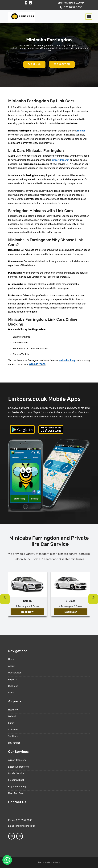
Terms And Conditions (49, 863)
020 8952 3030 (71, 7)
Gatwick (12, 716)
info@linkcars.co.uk (71, 3)
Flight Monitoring (17, 787)
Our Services (15, 673)
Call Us (34, 64)
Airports (12, 679)
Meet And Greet (16, 793)
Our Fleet (13, 686)
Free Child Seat (16, 780)
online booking (67, 360)
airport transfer (60, 160)
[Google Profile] (31, 3)
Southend (13, 736)
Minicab (81, 131)
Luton (11, 723)
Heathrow (13, 710)
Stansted (13, 730)
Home (11, 659)
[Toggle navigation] (89, 17)
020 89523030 (37, 364)
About (11, 666)
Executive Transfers (18, 767)
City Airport (14, 743)
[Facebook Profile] (26, 3)
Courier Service (16, 773)
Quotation (62, 64)
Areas (11, 693)
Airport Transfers (17, 760)
